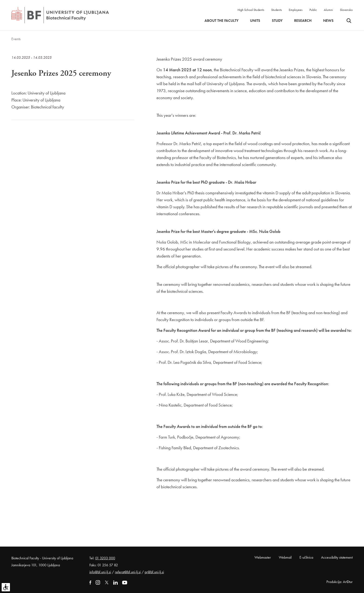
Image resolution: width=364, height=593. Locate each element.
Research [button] (303, 21)
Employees (296, 10)
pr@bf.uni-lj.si (154, 572)
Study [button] (277, 21)
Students (276, 10)
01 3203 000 (105, 558)
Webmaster (263, 557)
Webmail (285, 557)
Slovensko (346, 10)
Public (313, 10)
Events (16, 39)
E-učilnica (306, 557)
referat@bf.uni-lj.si (128, 572)
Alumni (328, 10)
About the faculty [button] (221, 21)
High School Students (251, 10)
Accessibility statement (337, 557)
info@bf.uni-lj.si (100, 572)
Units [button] (255, 21)
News (328, 21)
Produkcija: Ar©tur (340, 582)
